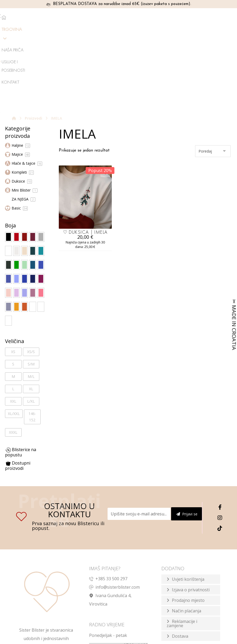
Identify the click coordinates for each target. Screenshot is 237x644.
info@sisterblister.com (114, 513)
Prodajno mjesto (188, 526)
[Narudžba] (213, 77)
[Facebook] (220, 433)
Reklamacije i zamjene (182, 549)
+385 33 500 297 (108, 505)
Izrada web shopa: (181, 639)
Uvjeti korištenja (188, 505)
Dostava (180, 562)
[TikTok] (220, 454)
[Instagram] (220, 444)
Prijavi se (187, 440)
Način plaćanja (187, 537)
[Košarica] (216, 17)
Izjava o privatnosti (191, 516)
